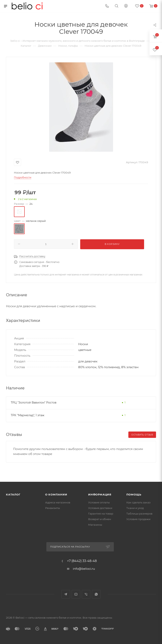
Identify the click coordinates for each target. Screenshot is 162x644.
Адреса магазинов (58, 502)
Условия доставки (100, 508)
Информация (100, 494)
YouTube (76, 594)
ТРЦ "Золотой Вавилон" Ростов (34, 403)
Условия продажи (138, 519)
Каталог (13, 494)
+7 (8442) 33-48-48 (82, 561)
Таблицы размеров (139, 514)
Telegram (66, 594)
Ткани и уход (135, 508)
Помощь (134, 494)
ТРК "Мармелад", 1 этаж (28, 415)
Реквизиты (53, 508)
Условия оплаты (99, 502)
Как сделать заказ (138, 502)
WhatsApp (96, 594)
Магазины (95, 525)
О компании (56, 494)
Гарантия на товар (101, 514)
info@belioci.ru (84, 569)
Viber (86, 594)
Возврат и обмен (100, 519)
